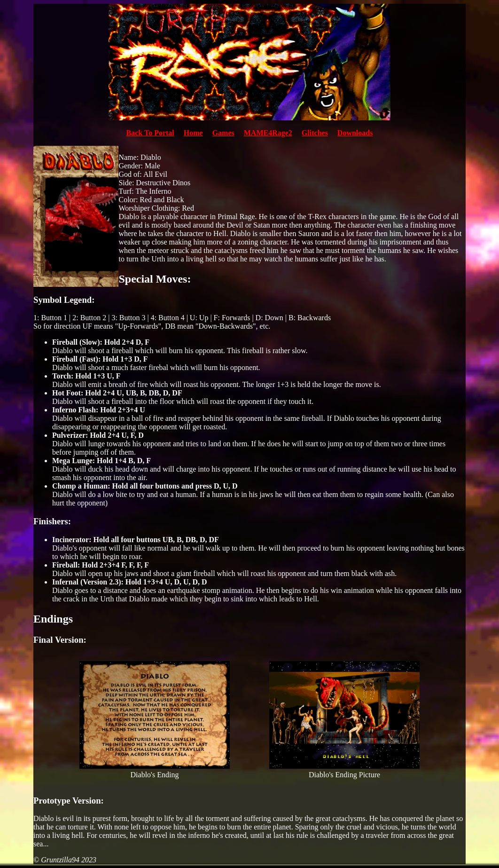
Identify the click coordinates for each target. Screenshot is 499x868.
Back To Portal (150, 133)
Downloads (355, 133)
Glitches (315, 133)
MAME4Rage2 (268, 133)
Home (193, 133)
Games (223, 133)
